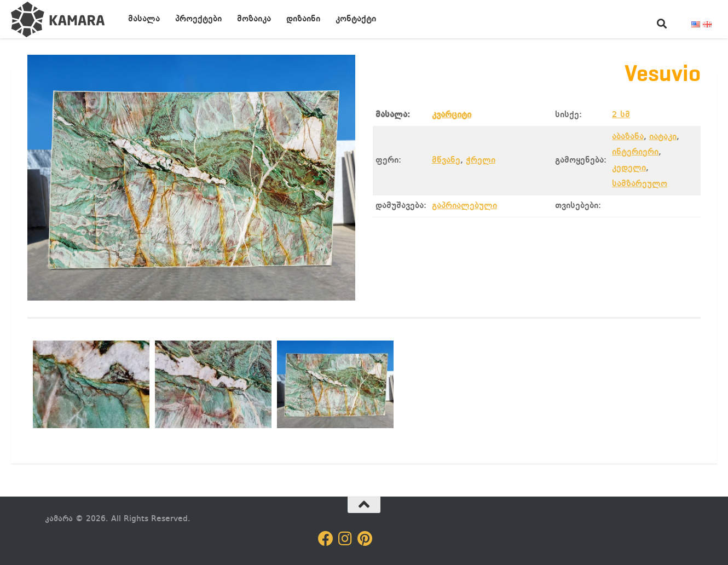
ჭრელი (481, 160)
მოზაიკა (254, 19)
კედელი (629, 168)
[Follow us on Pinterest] (365, 539)
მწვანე (446, 160)
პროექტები (198, 19)
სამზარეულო (640, 184)
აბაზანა (628, 137)
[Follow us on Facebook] (326, 539)
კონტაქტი (356, 19)
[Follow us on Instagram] (345, 539)
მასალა (144, 19)
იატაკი (663, 137)
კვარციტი (452, 115)
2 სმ (621, 115)
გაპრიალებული (464, 206)
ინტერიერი (635, 152)
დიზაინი (303, 19)
